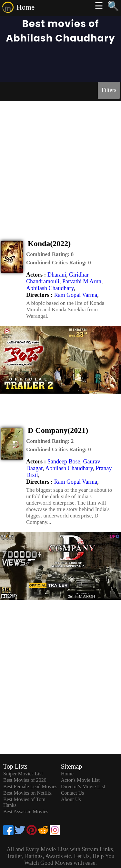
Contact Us (73, 793)
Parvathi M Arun (82, 281)
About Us (71, 799)
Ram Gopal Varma (76, 295)
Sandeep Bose (64, 461)
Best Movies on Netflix (27, 793)
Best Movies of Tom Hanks (24, 802)
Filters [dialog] (109, 90)
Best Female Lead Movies (30, 786)
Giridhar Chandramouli (57, 278)
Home (25, 7)
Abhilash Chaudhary (50, 288)
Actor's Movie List (80, 780)
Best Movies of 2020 (25, 780)
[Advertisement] (60, 164)
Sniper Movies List (23, 774)
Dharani (57, 275)
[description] (50, 254)
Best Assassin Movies (26, 812)
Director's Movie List (83, 786)
